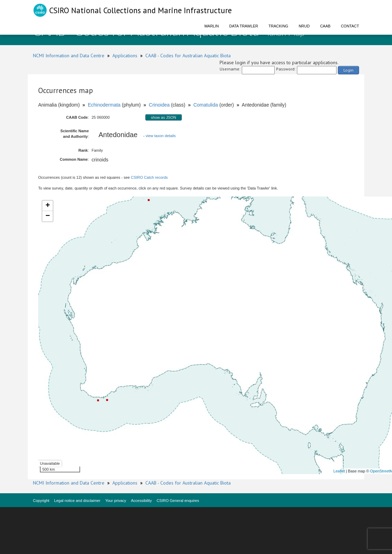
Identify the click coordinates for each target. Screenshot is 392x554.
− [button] (48, 216)
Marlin (212, 26)
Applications (125, 56)
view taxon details (161, 136)
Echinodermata (104, 105)
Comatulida (206, 105)
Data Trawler (244, 26)
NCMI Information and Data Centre (69, 56)
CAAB (325, 26)
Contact (350, 26)
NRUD (304, 26)
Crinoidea (159, 105)
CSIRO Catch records (149, 177)
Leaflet (339, 471)
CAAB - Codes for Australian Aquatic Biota (188, 56)
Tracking (278, 26)
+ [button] (48, 206)
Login (348, 70)
